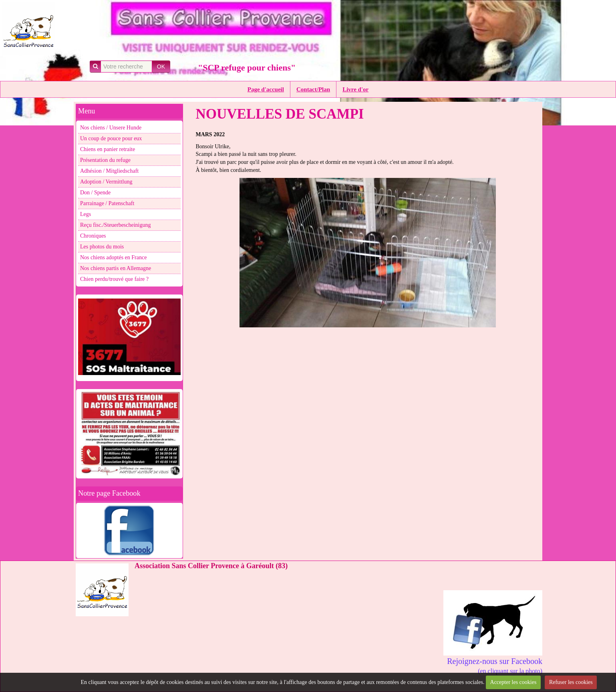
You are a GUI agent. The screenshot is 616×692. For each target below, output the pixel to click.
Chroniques (93, 236)
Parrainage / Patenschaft (107, 203)
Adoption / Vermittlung (106, 182)
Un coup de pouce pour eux (111, 138)
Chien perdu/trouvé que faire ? (114, 279)
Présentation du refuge (105, 160)
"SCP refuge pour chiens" (247, 68)
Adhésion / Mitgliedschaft (109, 171)
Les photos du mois (102, 247)
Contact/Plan (313, 89)
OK (161, 67)
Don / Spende (95, 193)
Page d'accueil (266, 89)
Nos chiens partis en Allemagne (116, 268)
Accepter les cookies (513, 682)
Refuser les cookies (571, 682)
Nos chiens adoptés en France (113, 257)
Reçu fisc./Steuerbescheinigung (116, 225)
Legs (86, 214)
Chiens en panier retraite (108, 149)
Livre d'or (355, 89)
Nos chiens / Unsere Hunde (111, 128)
